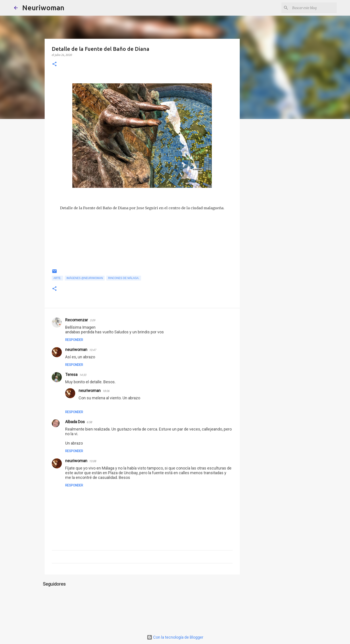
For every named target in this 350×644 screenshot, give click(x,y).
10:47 (93, 350)
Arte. (57, 278)
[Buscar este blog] (313, 8)
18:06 (106, 391)
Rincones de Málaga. (124, 278)
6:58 (89, 422)
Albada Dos (75, 422)
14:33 (83, 375)
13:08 (93, 461)
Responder (74, 340)
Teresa (71, 374)
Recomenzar (77, 320)
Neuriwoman (43, 8)
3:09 (92, 320)
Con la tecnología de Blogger (175, 637)
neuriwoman (76, 350)
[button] (54, 64)
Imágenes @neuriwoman (85, 278)
